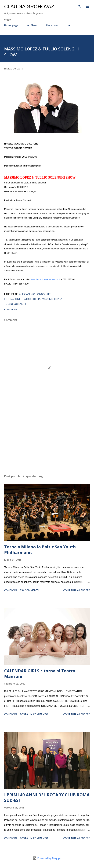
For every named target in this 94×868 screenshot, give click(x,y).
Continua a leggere (77, 590)
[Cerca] (79, 6)
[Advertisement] (47, 439)
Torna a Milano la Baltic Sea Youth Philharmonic (40, 550)
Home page (11, 25)
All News (32, 25)
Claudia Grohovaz (29, 7)
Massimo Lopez (52, 299)
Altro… (72, 25)
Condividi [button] (10, 309)
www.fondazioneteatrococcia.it (45, 279)
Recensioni (53, 25)
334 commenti (29, 590)
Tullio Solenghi (15, 304)
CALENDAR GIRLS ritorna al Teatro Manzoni (40, 673)
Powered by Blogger (47, 858)
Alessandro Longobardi (36, 294)
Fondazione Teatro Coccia (22, 299)
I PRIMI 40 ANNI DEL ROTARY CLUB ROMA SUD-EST (47, 797)
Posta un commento (34, 714)
